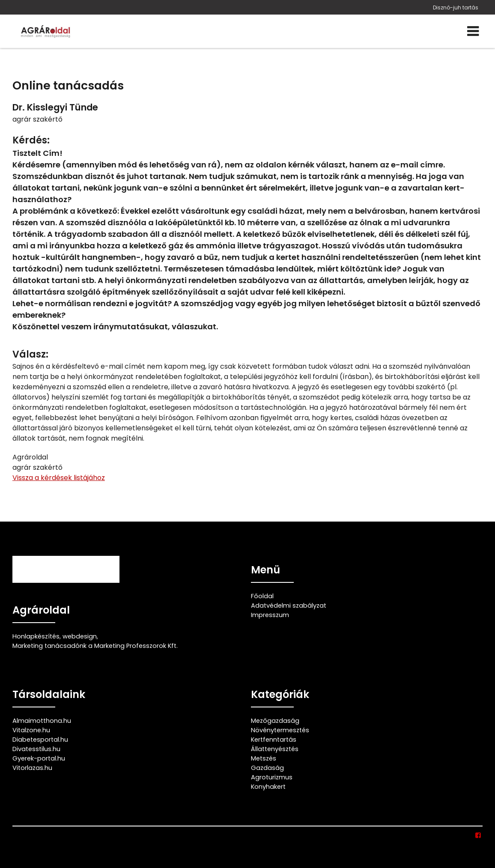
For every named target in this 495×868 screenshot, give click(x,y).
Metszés (264, 758)
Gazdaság (267, 768)
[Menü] (473, 31)
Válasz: (30, 354)
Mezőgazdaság (275, 721)
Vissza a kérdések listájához (59, 478)
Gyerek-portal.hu (39, 758)
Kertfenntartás (274, 740)
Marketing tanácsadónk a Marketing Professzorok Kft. (95, 646)
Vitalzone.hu (31, 730)
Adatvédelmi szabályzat (289, 606)
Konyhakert (268, 787)
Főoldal (262, 596)
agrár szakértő (37, 119)
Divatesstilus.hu (36, 749)
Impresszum (270, 615)
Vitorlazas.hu (32, 768)
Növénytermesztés (280, 730)
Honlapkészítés (36, 636)
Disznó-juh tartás (456, 7)
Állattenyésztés (275, 749)
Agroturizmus (272, 777)
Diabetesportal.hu (40, 740)
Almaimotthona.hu (42, 721)
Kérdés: (31, 140)
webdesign (80, 636)
